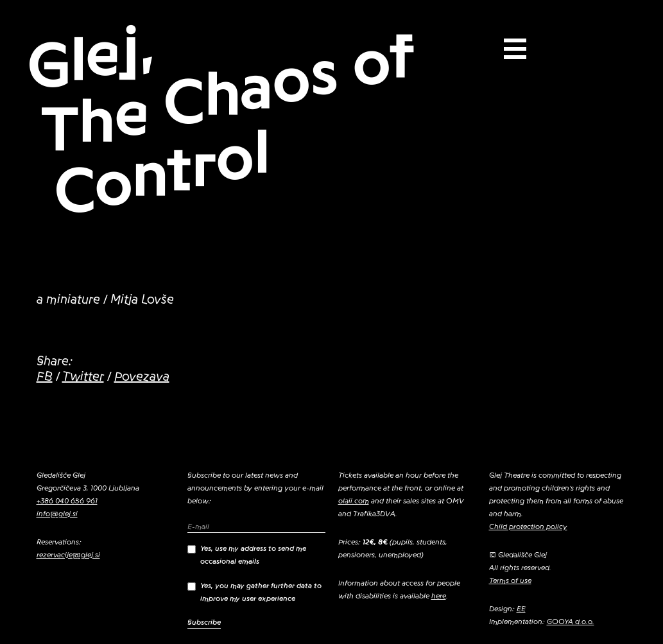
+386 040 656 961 (67, 501)
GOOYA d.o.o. (571, 622)
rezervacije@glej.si (68, 555)
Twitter (83, 377)
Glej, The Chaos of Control (220, 120)
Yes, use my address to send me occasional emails (247, 555)
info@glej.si (57, 514)
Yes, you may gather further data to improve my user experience (254, 592)
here (439, 596)
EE (521, 609)
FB (45, 377)
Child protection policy (528, 527)
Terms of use (510, 580)
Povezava (142, 377)
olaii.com (354, 501)
